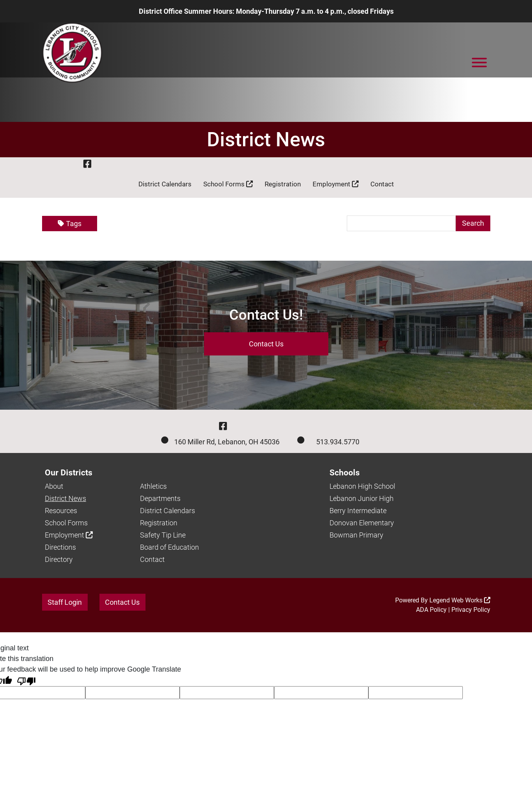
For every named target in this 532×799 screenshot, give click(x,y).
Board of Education (169, 547)
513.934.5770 (338, 442)
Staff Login (65, 602)
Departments (160, 498)
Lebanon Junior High (362, 498)
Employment (336, 184)
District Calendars (165, 184)
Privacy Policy (471, 610)
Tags (70, 224)
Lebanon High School (362, 486)
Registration (283, 184)
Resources (61, 511)
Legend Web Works (460, 600)
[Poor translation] (26, 680)
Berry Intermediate (358, 511)
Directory (59, 559)
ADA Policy (431, 610)
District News (65, 498)
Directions (60, 547)
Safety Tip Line (163, 535)
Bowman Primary (356, 535)
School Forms (228, 184)
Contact (382, 184)
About (54, 486)
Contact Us (266, 344)
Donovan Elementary (362, 523)
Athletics (153, 486)
